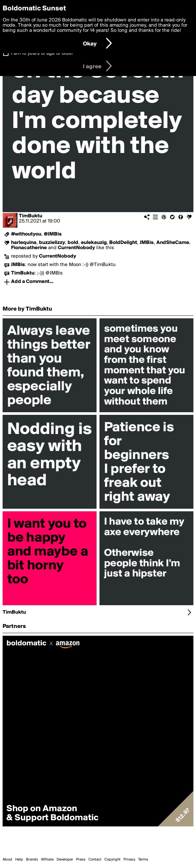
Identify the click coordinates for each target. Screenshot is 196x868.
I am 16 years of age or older (42, 53)
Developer (65, 860)
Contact (95, 860)
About (7, 860)
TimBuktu (31, 216)
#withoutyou (26, 234)
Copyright (112, 860)
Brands (32, 860)
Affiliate (47, 860)
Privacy (129, 860)
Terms (143, 860)
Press (81, 860)
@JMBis (53, 234)
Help (19, 860)
